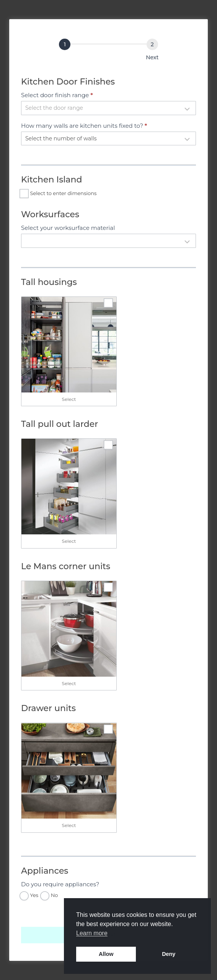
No (50, 895)
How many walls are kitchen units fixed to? (84, 126)
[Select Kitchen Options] (65, 44)
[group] (108, 51)
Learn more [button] (92, 933)
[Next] (152, 44)
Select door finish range (57, 95)
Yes (30, 895)
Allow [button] (106, 954)
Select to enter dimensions (59, 194)
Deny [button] (169, 954)
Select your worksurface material (68, 228)
